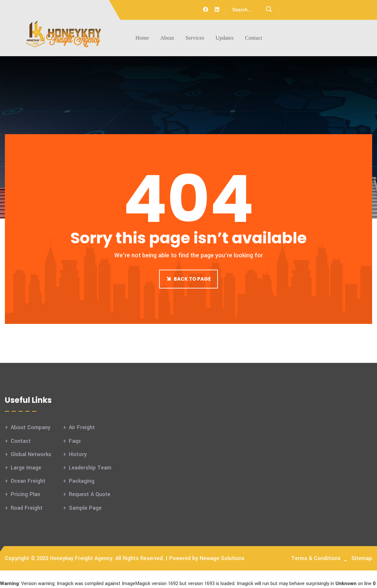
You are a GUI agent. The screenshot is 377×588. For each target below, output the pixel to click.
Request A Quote (90, 494)
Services (195, 38)
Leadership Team (90, 468)
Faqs (75, 441)
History (78, 454)
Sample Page (85, 508)
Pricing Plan (25, 494)
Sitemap (362, 558)
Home (142, 38)
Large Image (26, 468)
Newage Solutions (222, 558)
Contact (253, 38)
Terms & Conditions (316, 558)
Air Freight (82, 427)
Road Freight (27, 508)
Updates (225, 38)
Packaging (82, 481)
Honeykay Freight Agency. (82, 558)
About (167, 38)
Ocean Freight (28, 481)
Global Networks (31, 454)
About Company (31, 427)
